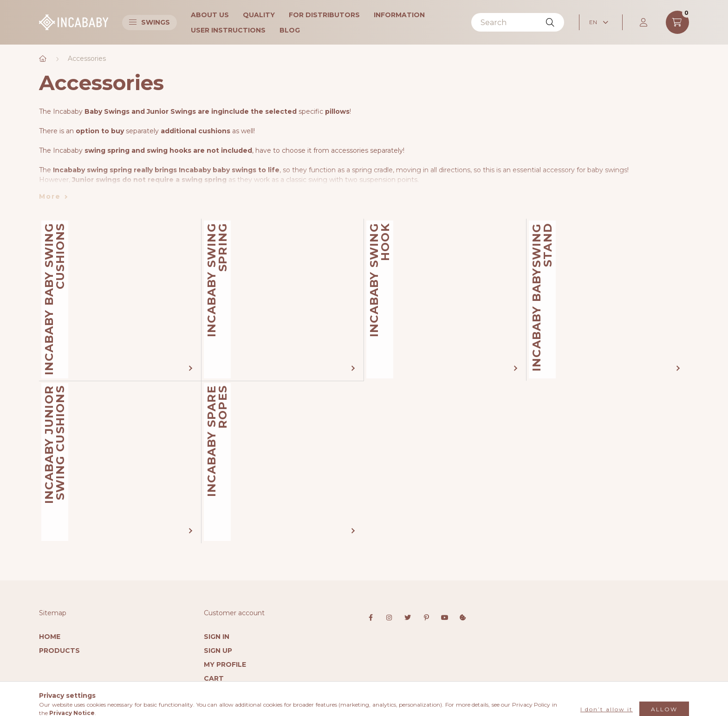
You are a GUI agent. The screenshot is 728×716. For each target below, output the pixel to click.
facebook (370, 618)
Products (59, 651)
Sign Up (218, 651)
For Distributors (324, 15)
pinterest (426, 618)
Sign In (217, 637)
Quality (259, 15)
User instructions (228, 30)
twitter (408, 618)
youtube (445, 618)
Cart (214, 678)
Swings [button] (149, 22)
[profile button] (644, 22)
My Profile (225, 664)
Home (50, 637)
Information (399, 15)
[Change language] (598, 22)
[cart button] (677, 22)
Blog (290, 30)
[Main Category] (43, 59)
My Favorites (230, 692)
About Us (210, 15)
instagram (389, 618)
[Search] (518, 22)
